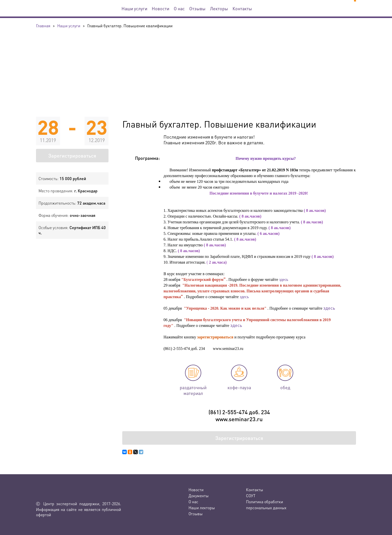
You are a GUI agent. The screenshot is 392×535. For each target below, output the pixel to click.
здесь (284, 280)
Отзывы (197, 8)
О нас (179, 8)
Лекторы (219, 8)
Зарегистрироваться (72, 156)
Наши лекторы (202, 508)
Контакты (242, 8)
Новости (160, 8)
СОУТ (251, 496)
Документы (198, 496)
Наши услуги (134, 8)
